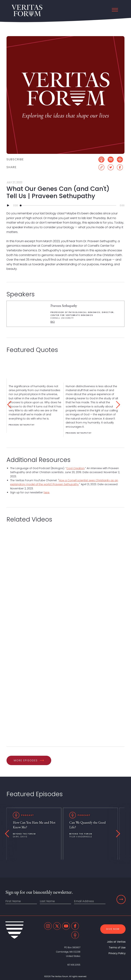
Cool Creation (75, 468)
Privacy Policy (117, 953)
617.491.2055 (74, 965)
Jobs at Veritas (116, 942)
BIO (53, 322)
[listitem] (35, 406)
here (47, 492)
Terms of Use (117, 947)
